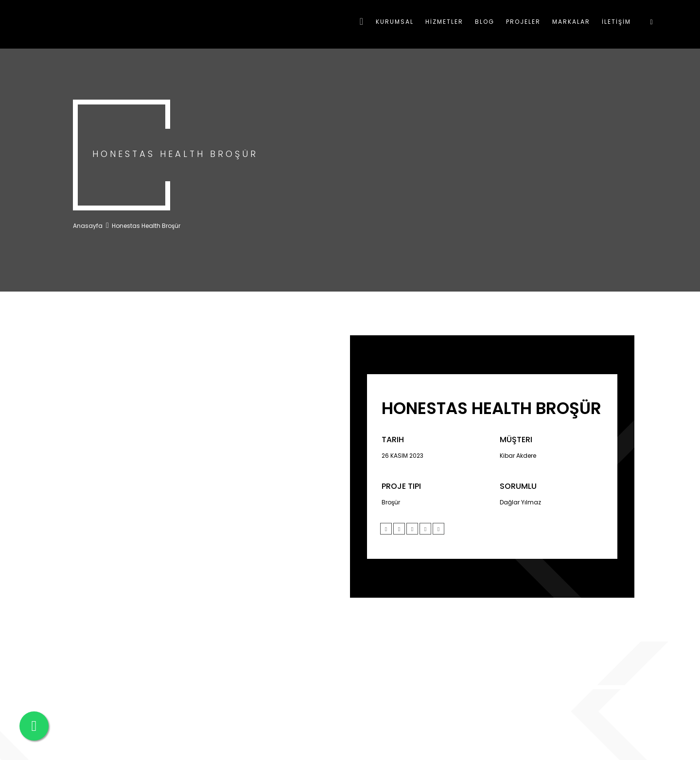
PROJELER (523, 22)
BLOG (485, 22)
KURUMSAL (395, 22)
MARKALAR (571, 22)
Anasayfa (88, 226)
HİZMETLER (444, 22)
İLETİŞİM (616, 22)
